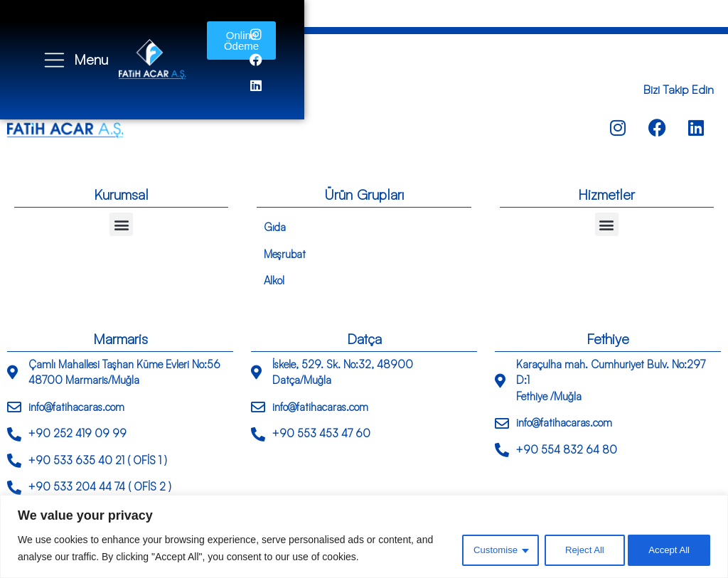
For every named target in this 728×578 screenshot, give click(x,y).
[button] (121, 224)
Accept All (668, 549)
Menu (92, 47)
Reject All (578, 549)
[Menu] (55, 47)
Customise (486, 549)
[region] (364, 536)
